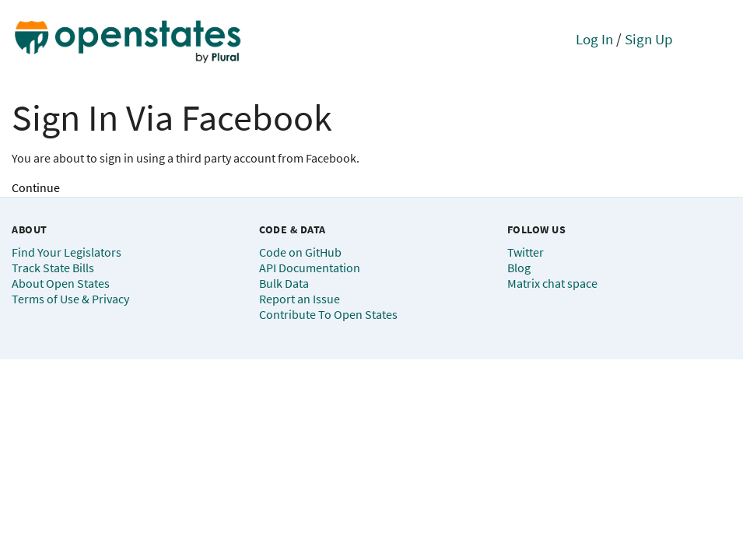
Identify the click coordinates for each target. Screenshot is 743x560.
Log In (594, 39)
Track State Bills (53, 268)
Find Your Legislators (67, 252)
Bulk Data (284, 283)
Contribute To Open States (328, 314)
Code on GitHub (300, 252)
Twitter (526, 252)
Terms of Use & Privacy (70, 299)
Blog (519, 268)
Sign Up (649, 39)
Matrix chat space (552, 283)
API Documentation (310, 268)
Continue (36, 187)
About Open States (61, 283)
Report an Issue (300, 299)
